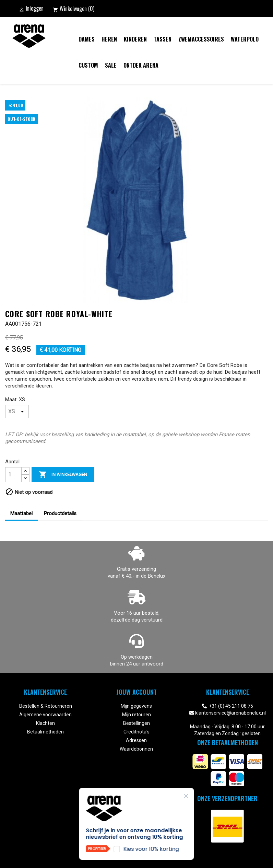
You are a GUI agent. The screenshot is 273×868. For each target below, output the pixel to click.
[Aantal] (13, 475)
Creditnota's (136, 732)
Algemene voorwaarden (45, 715)
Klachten (45, 723)
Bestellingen (136, 723)
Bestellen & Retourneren (46, 706)
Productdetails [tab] (60, 513)
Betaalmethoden (45, 732)
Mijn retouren (136, 715)
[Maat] (17, 412)
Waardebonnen (136, 749)
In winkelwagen (63, 475)
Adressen (136, 740)
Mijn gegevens (136, 706)
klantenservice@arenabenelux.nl (230, 713)
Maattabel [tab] (21, 513)
